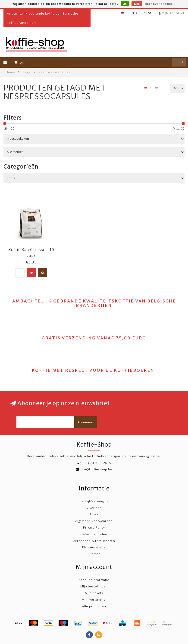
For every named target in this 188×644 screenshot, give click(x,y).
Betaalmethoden (94, 534)
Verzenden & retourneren (94, 541)
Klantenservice (94, 547)
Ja (125, 4)
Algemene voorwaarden (94, 521)
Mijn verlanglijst (94, 599)
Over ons (94, 508)
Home (10, 72)
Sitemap (94, 554)
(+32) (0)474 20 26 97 (96, 463)
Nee (137, 4)
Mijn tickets (94, 593)
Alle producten (94, 606)
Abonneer (86, 422)
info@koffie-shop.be (96, 469)
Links (94, 514)
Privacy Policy (94, 527)
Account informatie (94, 580)
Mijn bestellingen (94, 586)
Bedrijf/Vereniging (94, 501)
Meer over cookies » (160, 4)
